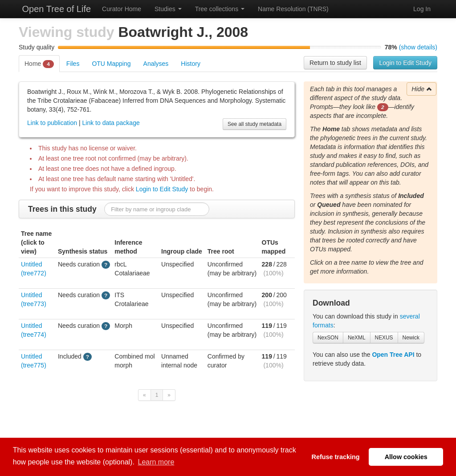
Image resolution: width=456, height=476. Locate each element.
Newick (411, 338)
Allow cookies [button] (406, 457)
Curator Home (122, 9)
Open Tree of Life (55, 9)
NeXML (357, 338)
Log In (422, 9)
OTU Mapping (111, 64)
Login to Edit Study (405, 63)
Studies (168, 9)
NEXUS (384, 338)
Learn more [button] (156, 462)
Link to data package (111, 123)
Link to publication (52, 123)
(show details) (418, 47)
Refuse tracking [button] (336, 457)
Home (39, 64)
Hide (422, 89)
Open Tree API (393, 355)
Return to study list (335, 63)
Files (73, 64)
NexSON (328, 338)
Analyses (156, 64)
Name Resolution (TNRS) (293, 9)
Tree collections (220, 9)
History (191, 64)
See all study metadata (254, 124)
